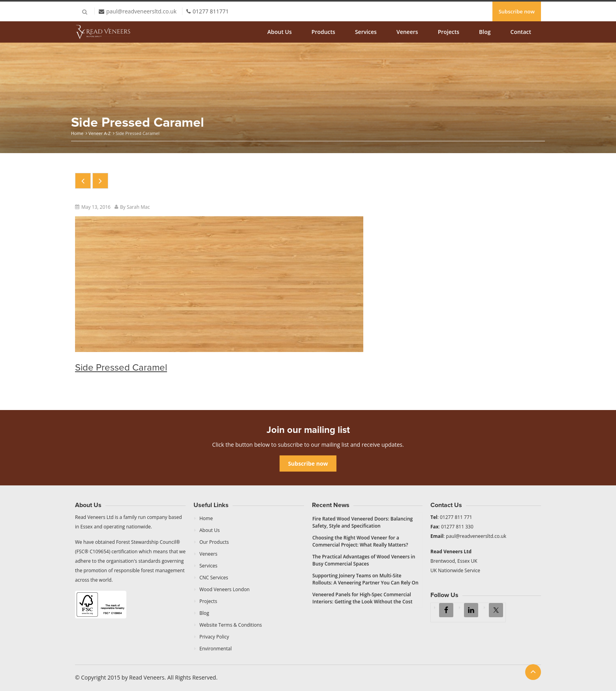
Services (366, 32)
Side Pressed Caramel (121, 368)
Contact (521, 32)
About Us (280, 32)
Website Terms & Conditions (231, 625)
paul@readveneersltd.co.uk (141, 11)
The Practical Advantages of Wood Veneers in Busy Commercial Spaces (364, 560)
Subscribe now (517, 11)
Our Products (214, 542)
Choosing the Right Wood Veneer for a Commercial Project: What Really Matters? (360, 541)
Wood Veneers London (224, 589)
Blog (485, 32)
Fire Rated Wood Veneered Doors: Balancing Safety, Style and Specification (362, 522)
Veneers (407, 32)
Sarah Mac (138, 207)
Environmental (216, 649)
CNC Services (214, 578)
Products (323, 32)
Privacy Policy (214, 637)
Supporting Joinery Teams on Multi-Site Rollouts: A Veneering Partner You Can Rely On (365, 579)
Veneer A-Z (100, 133)
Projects (449, 32)
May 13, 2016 (96, 207)
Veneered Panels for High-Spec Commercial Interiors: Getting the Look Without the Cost (362, 598)
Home (77, 133)
